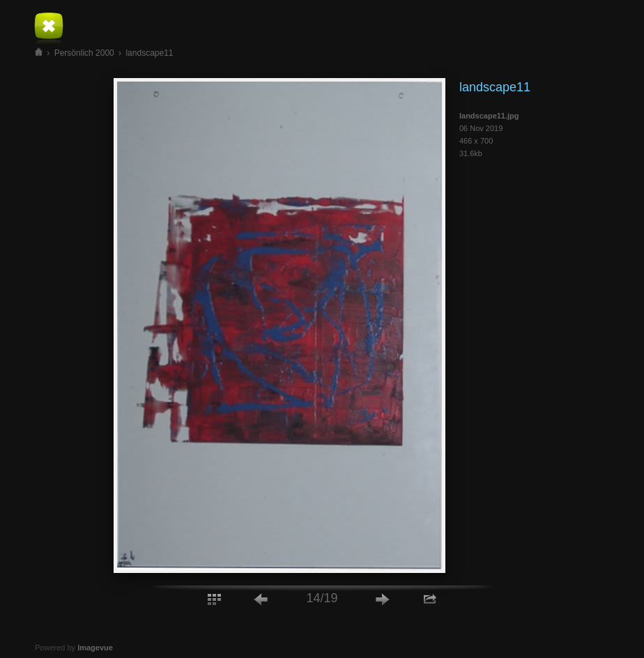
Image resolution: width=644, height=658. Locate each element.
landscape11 (149, 53)
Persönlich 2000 (84, 53)
